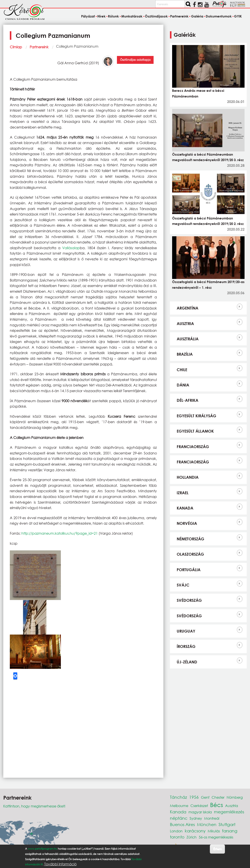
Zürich (192, 837)
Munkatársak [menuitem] (132, 16)
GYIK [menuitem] (238, 16)
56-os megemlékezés (216, 837)
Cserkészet (199, 806)
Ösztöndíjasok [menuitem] (156, 16)
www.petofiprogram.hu (42, 849)
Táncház (178, 797)
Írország (186, 646)
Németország (190, 539)
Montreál (212, 818)
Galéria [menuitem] (197, 16)
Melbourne (179, 806)
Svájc (183, 585)
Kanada (185, 508)
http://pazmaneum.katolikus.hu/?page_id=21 (60, 533)
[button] (35, 575)
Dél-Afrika (187, 400)
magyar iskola (200, 812)
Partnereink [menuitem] (179, 16)
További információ (60, 864)
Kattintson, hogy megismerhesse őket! (34, 806)
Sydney (196, 818)
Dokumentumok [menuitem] (219, 16)
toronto (177, 837)
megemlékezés (229, 812)
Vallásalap (71, 248)
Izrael (183, 493)
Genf (205, 797)
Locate (15, 676)
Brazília (185, 354)
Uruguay (186, 631)
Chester (218, 797)
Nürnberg (235, 797)
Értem (217, 849)
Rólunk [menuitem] (113, 16)
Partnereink (39, 47)
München (207, 824)
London (176, 831)
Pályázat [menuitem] (88, 16)
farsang (230, 831)
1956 (194, 797)
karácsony (195, 831)
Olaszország (190, 554)
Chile (182, 370)
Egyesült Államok (195, 431)
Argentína (187, 308)
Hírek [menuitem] (101, 16)
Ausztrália (188, 339)
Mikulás (214, 831)
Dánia (183, 385)
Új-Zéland (187, 662)
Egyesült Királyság (196, 416)
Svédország (189, 600)
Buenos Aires (182, 824)
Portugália (189, 570)
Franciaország (193, 447)
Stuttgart (227, 824)
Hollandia (188, 477)
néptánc (179, 818)
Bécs (217, 805)
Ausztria (185, 324)
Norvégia (187, 523)
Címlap (16, 47)
